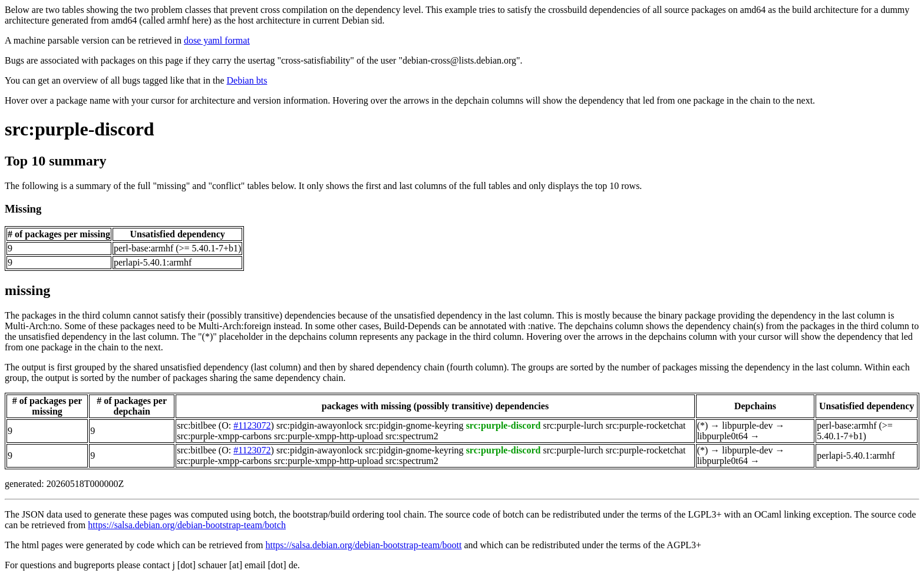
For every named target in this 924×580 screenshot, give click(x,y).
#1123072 (252, 425)
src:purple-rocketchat (646, 425)
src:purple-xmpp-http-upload (329, 436)
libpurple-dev (747, 425)
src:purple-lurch (573, 425)
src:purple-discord (80, 129)
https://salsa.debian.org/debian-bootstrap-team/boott (363, 545)
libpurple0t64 (722, 436)
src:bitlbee (197, 425)
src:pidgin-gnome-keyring (415, 425)
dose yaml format (217, 40)
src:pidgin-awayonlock (320, 425)
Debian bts (247, 80)
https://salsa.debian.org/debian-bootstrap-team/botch (187, 525)
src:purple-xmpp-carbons (224, 436)
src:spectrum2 (412, 436)
